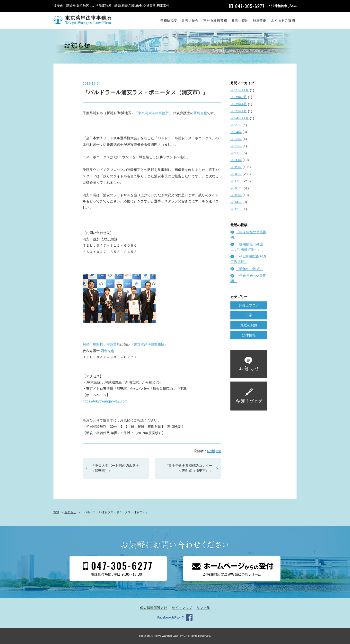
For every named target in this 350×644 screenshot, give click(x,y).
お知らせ (70, 512)
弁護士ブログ (249, 305)
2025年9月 (239, 97)
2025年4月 (239, 104)
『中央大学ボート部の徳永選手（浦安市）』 (115, 468)
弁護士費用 (240, 20)
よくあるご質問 (283, 20)
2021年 (236, 153)
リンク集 (203, 608)
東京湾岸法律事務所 (153, 113)
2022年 (236, 146)
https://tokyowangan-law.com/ (106, 401)
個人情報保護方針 (154, 608)
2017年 (236, 181)
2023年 (236, 139)
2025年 (236, 125)
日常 (249, 315)
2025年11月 (240, 90)
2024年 (236, 132)
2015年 (236, 195)
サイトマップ (182, 608)
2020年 (236, 160)
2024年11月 (240, 118)
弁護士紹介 (190, 20)
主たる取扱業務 (215, 20)
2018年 (236, 174)
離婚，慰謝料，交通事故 (101, 345)
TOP (56, 512)
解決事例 (260, 20)
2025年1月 (239, 111)
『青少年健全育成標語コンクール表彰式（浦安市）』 (189, 468)
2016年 (236, 188)
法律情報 (249, 335)
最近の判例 (249, 325)
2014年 (236, 202)
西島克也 (200, 113)
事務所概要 (169, 20)
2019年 (236, 167)
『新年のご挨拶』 (249, 269)
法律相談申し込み (284, 6)
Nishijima (214, 451)
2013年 (236, 209)
